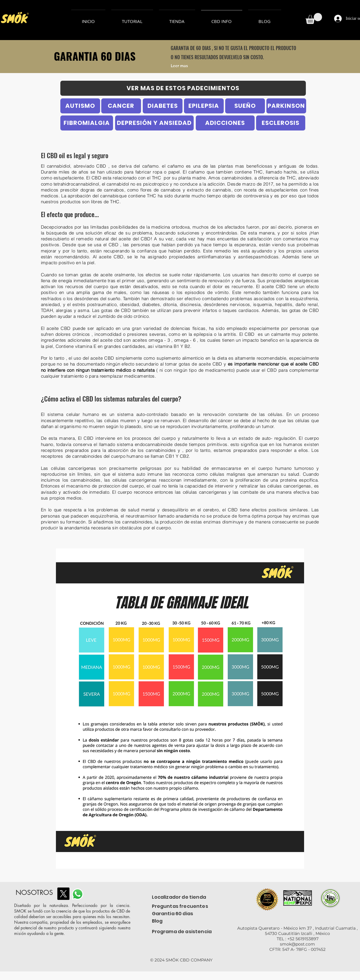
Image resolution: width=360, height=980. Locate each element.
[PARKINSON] (286, 106)
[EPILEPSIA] (204, 106)
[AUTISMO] (80, 106)
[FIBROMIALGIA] (87, 123)
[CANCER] (121, 106)
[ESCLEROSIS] (281, 123)
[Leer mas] (194, 66)
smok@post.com (297, 944)
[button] (314, 18)
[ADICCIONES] (225, 123)
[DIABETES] (163, 106)
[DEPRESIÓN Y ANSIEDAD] (154, 123)
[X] (63, 894)
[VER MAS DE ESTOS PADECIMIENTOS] (183, 88)
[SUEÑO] (245, 106)
